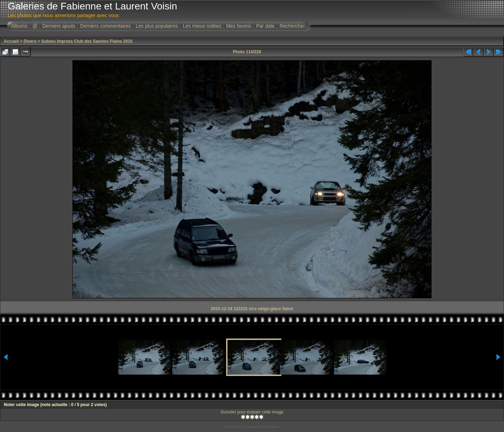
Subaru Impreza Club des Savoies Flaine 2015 (87, 41)
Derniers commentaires (106, 26)
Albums (19, 26)
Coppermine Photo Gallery (261, 427)
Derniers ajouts (59, 26)
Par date (265, 26)
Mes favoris (239, 26)
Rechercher (292, 26)
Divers (30, 41)
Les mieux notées (202, 26)
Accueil (11, 41)
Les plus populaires (157, 26)
